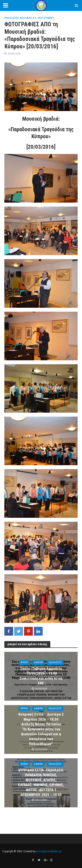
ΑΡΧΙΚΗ (24, 662)
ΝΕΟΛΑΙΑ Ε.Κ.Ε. (29, 18)
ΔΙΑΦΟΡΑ (38, 662)
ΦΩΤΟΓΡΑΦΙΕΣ (46, 18)
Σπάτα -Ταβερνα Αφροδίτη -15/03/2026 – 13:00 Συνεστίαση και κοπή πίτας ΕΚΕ (41, 676)
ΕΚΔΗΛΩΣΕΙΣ (12, 18)
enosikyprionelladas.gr (49, 851)
